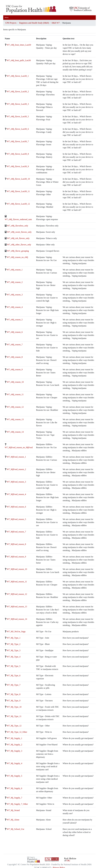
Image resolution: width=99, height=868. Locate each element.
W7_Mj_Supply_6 (15, 788)
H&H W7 (56, 23)
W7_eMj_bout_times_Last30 (19, 45)
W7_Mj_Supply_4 (15, 763)
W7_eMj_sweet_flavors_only (19, 232)
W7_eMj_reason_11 (15, 394)
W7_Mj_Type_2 (14, 644)
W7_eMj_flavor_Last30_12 (18, 204)
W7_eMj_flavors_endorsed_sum (18, 219)
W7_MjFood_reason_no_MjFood (19, 447)
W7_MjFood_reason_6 (16, 507)
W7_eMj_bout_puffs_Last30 (19, 60)
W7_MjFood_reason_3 (16, 482)
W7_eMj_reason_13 (15, 419)
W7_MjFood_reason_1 (16, 457)
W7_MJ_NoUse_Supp (16, 632)
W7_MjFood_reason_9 (16, 557)
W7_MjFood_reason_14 (17, 619)
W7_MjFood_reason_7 (16, 532)
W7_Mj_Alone (13, 820)
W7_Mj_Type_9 (14, 701)
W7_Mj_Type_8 (14, 694)
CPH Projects (11, 23)
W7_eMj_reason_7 (15, 345)
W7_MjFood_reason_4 (16, 494)
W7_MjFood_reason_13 (17, 607)
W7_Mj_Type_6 (14, 676)
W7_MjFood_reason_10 (17, 569)
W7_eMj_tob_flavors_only (18, 238)
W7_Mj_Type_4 (14, 657)
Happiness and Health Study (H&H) (34, 23)
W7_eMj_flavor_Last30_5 (18, 116)
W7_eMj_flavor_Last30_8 (18, 154)
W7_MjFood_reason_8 (16, 544)
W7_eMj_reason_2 (15, 282)
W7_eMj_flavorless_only (18, 226)
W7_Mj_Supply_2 (15, 745)
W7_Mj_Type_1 (14, 638)
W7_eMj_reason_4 (15, 307)
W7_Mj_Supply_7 (15, 798)
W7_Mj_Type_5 (14, 666)
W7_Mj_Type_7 (14, 685)
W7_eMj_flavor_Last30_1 (18, 76)
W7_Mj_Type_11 (14, 716)
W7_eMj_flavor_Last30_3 (18, 104)
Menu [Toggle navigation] (7, 17)
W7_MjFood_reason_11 (17, 582)
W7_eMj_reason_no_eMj (17, 257)
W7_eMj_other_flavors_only (19, 245)
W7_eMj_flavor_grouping (18, 251)
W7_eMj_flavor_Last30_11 (18, 191)
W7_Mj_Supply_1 (15, 738)
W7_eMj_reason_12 (15, 407)
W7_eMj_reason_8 (15, 357)
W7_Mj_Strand (13, 810)
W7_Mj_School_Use (16, 829)
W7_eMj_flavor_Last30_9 (18, 166)
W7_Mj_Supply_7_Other (17, 804)
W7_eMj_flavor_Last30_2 (18, 92)
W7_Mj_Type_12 (14, 726)
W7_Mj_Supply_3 (15, 751)
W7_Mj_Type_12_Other (17, 732)
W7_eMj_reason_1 (15, 270)
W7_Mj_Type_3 (14, 650)
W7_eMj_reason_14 (15, 432)
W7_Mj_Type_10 (14, 707)
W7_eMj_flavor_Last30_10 (18, 179)
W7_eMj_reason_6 (15, 332)
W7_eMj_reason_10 (15, 382)
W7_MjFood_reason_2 (16, 469)
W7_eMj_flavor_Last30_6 (18, 129)
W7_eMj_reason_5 (15, 320)
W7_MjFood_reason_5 (16, 519)
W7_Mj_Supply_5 (15, 776)
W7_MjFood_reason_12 (17, 594)
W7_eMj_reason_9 (15, 369)
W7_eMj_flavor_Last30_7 (18, 141)
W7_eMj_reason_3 (15, 295)
